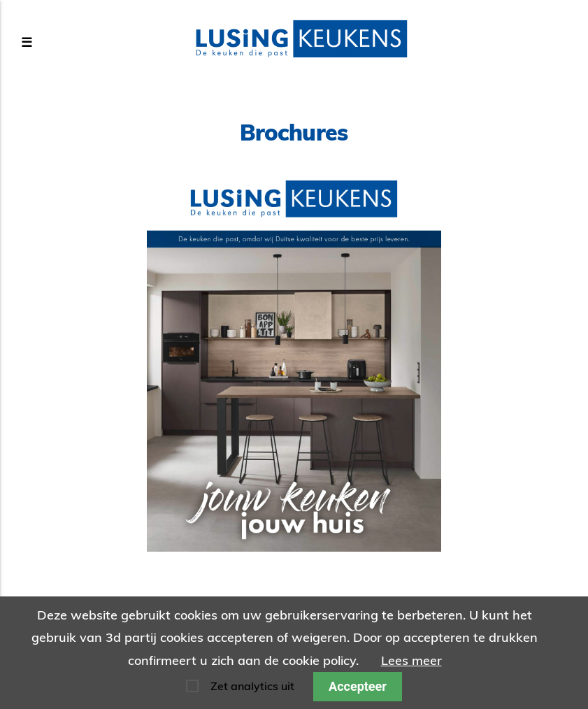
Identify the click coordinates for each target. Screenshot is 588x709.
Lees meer (411, 660)
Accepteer (358, 686)
